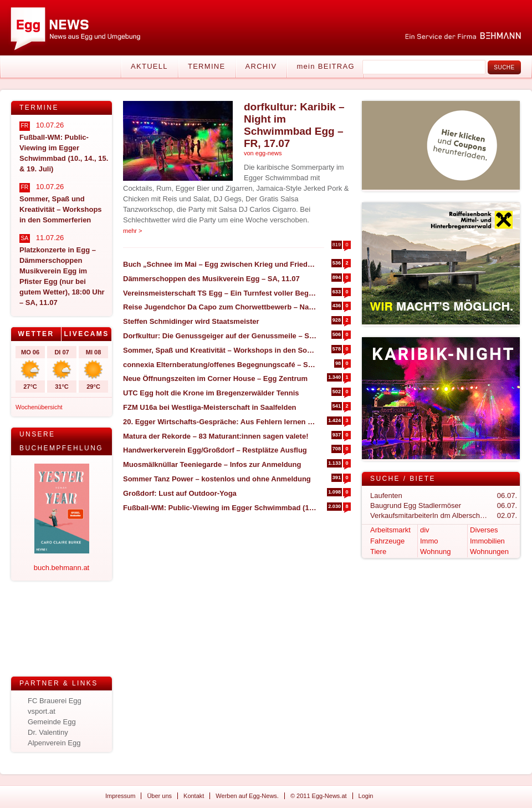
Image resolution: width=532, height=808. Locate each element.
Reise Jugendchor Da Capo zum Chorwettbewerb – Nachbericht (220, 307)
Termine (207, 66)
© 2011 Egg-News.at (319, 796)
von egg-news (263, 153)
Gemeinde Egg (52, 722)
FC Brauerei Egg (55, 701)
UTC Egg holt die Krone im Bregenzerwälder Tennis (211, 393)
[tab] (36, 334)
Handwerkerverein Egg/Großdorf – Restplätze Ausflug (215, 450)
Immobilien (487, 541)
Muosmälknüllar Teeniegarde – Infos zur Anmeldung (212, 464)
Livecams (86, 334)
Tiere (378, 552)
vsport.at (42, 711)
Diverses (484, 530)
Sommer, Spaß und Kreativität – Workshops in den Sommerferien (220, 350)
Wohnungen (489, 552)
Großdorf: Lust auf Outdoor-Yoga (180, 493)
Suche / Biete (403, 479)
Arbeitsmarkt (390, 530)
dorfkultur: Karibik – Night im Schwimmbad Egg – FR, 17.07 (294, 125)
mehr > (133, 231)
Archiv (261, 66)
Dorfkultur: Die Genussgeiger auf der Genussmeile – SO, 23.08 (220, 336)
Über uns (159, 796)
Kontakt (194, 796)
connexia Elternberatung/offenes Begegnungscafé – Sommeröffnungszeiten (220, 365)
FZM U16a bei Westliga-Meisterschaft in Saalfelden (210, 407)
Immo (429, 541)
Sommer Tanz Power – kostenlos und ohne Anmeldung (217, 479)
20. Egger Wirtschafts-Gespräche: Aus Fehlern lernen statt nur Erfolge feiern (220, 422)
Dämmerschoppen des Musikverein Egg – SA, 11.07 (211, 279)
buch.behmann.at (62, 568)
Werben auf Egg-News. (247, 796)
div (425, 530)
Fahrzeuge (387, 541)
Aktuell (149, 66)
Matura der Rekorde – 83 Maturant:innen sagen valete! (216, 436)
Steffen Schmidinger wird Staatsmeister (191, 321)
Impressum (120, 796)
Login (366, 796)
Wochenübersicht (39, 407)
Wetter (36, 334)
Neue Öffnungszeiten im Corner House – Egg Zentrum (215, 378)
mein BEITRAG (325, 66)
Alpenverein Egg (54, 743)
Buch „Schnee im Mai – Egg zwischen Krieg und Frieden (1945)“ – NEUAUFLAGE (220, 264)
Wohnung (435, 552)
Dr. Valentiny (48, 732)
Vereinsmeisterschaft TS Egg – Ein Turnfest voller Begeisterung (220, 293)
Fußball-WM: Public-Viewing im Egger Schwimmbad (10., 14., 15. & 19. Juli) (220, 508)
